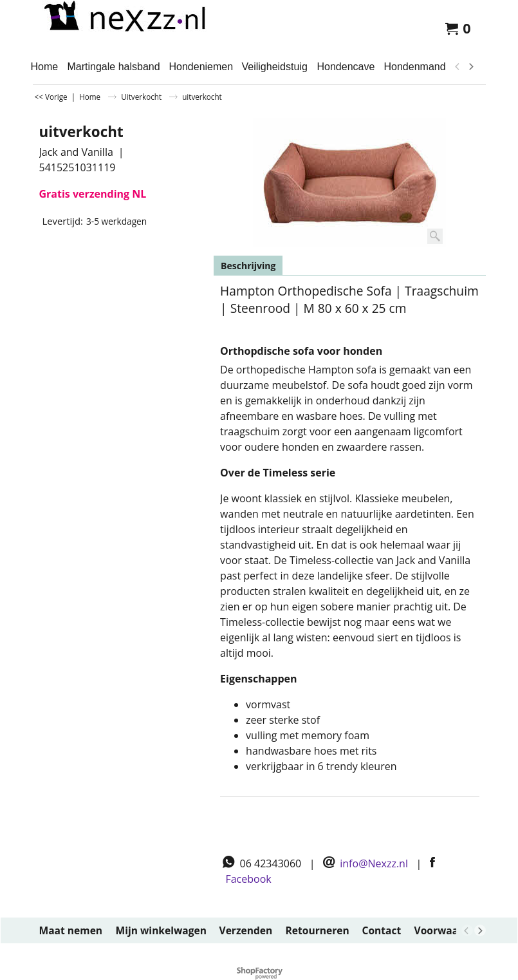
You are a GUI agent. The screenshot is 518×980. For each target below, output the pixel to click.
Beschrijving (248, 266)
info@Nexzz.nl (374, 863)
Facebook (248, 879)
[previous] (458, 67)
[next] (471, 67)
